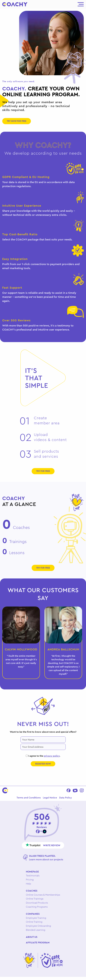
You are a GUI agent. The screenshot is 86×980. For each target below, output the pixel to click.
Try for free (43, 471)
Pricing (30, 880)
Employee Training (36, 918)
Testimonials (33, 875)
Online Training (34, 922)
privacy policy (52, 756)
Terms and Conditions (29, 798)
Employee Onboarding (38, 926)
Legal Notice (50, 798)
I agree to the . (43, 756)
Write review (43, 845)
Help (28, 884)
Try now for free (17, 121)
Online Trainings (35, 899)
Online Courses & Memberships (43, 895)
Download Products (37, 903)
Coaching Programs (37, 907)
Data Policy (66, 798)
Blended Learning (36, 930)
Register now (43, 764)
